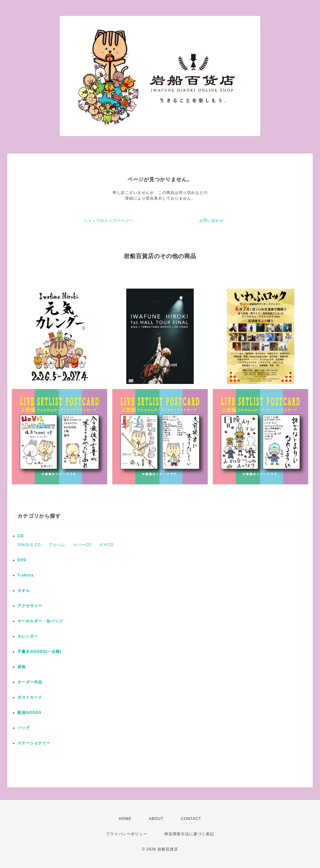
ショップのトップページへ (108, 221)
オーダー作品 (30, 682)
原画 (22, 667)
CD (21, 536)
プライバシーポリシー (127, 834)
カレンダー (28, 636)
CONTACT (191, 819)
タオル (24, 591)
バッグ (24, 728)
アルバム (57, 545)
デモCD (106, 545)
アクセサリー (30, 606)
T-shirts (26, 575)
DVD (22, 560)
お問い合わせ (212, 221)
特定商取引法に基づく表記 (189, 834)
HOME (125, 819)
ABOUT (156, 819)
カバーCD (82, 545)
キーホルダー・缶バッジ (40, 621)
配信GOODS (30, 713)
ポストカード (30, 697)
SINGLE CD (29, 545)
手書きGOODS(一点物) (39, 652)
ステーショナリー (34, 743)
